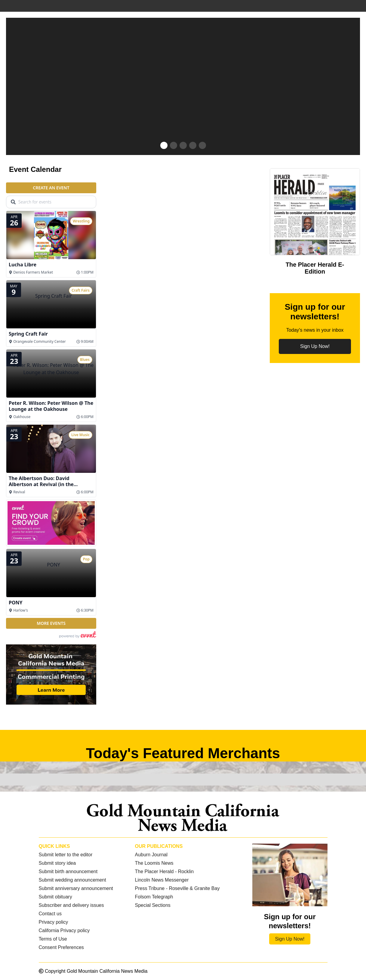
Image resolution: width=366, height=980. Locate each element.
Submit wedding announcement (72, 880)
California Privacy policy (64, 930)
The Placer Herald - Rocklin (164, 871)
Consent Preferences (61, 947)
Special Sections (152, 905)
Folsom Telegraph (154, 897)
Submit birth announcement (68, 871)
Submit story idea (57, 863)
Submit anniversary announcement (76, 888)
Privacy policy (54, 922)
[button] (164, 145)
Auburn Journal (151, 855)
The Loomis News (154, 863)
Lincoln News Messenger (162, 880)
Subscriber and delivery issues (71, 905)
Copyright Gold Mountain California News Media (93, 971)
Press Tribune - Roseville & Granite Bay (177, 888)
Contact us (50, 914)
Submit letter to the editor (66, 855)
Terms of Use (53, 939)
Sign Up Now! (315, 346)
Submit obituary (55, 897)
